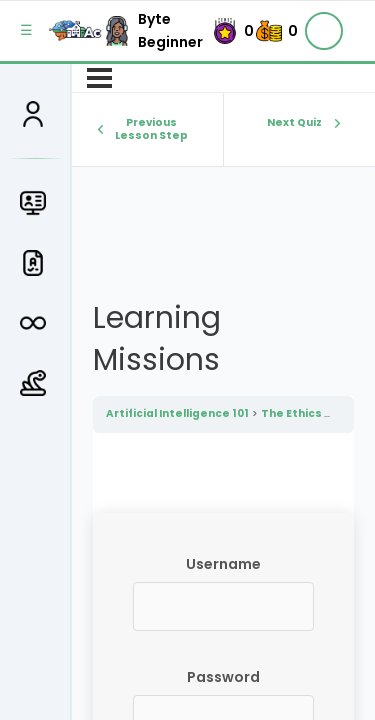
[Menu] (99, 78)
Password (223, 677)
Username (223, 564)
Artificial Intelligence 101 (177, 413)
